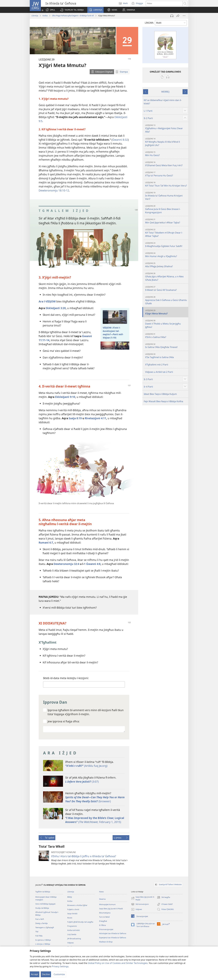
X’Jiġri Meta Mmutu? (166, 312)
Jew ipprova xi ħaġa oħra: (64, 721)
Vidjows (70, 943)
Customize (59, 974)
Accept (35, 974)
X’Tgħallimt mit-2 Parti (157, 365)
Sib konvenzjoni (140, 904)
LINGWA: (149, 23)
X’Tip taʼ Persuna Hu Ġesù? (166, 174)
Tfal (37, 932)
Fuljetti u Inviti (73, 909)
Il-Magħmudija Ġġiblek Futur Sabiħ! (166, 245)
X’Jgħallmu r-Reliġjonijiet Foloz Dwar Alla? (166, 129)
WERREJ (165, 92)
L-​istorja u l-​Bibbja (43, 944)
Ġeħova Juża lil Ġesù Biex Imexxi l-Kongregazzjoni (166, 209)
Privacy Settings (60, 966)
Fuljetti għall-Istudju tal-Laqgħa (80, 922)
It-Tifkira (102, 925)
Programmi (72, 926)
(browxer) (95, 799)
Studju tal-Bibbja (42, 908)
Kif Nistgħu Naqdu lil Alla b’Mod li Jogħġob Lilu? (166, 142)
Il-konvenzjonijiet (106, 929)
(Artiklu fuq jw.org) (86, 766)
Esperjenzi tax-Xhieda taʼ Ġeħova (113, 938)
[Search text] (164, 3)
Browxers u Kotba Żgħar (77, 905)
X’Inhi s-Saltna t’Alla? (166, 336)
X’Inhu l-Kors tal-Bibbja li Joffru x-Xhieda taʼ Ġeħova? (84, 856)
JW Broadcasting (74, 939)
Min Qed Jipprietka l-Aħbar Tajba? (166, 221)
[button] (72, 10)
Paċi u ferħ (40, 919)
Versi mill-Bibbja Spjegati (45, 904)
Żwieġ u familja (41, 923)
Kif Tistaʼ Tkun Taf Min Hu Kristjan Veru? (166, 184)
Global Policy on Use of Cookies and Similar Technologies (118, 963)
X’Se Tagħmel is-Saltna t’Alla (166, 356)
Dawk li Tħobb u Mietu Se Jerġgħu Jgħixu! (166, 324)
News (101, 892)
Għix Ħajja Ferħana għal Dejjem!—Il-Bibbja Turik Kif (73, 16)
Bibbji (70, 897)
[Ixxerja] (178, 16)
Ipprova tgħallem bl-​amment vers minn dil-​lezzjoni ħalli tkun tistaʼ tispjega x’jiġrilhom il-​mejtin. (86, 712)
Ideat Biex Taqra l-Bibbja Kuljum (160, 394)
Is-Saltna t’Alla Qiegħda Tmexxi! (166, 346)
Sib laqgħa (163, 897)
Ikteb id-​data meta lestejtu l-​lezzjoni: (66, 678)
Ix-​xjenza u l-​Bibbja (43, 940)
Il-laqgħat (103, 921)
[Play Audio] (172, 16)
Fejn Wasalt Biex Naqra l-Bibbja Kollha (163, 401)
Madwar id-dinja (106, 942)
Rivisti (70, 918)
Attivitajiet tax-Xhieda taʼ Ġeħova (113, 933)
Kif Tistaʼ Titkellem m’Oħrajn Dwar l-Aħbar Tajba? (166, 233)
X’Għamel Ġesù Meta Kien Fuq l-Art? (166, 164)
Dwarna (102, 899)
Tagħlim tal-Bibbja (43, 892)
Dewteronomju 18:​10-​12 (54, 190)
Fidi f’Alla (39, 936)
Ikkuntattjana (105, 913)
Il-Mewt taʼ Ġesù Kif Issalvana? (166, 288)
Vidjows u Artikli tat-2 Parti (159, 372)
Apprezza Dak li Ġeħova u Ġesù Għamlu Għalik (166, 300)
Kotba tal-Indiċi (74, 930)
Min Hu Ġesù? (166, 154)
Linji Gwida (72, 934)
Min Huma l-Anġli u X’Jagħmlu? (166, 255)
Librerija (35, 16)
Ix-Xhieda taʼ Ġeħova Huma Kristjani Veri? (166, 196)
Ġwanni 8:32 (120, 140)
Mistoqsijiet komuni (107, 904)
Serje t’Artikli (72, 914)
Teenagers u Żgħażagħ (45, 927)
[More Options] (184, 16)
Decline (46, 974)
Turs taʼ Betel (104, 917)
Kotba (45, 16)
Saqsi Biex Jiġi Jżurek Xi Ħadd (111, 909)
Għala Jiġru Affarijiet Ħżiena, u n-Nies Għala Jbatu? (166, 277)
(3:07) (82, 782)
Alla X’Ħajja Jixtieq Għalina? (166, 265)
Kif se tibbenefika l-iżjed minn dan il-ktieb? (163, 102)
